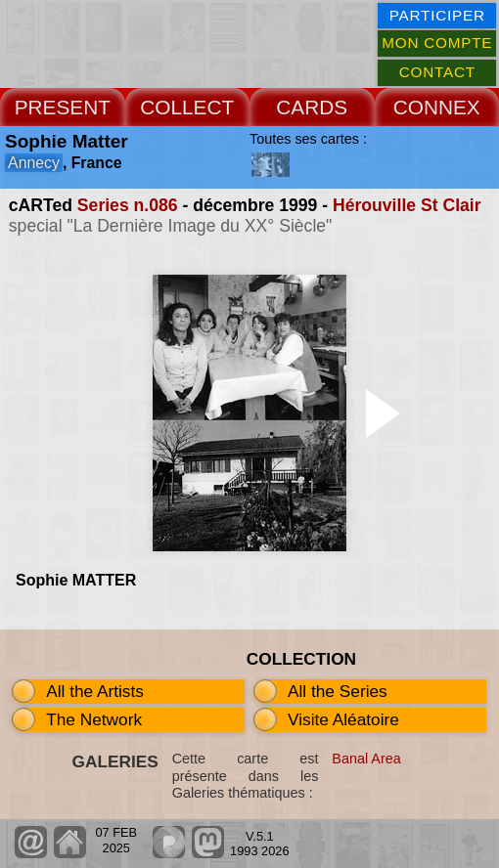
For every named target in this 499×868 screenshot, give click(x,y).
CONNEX (437, 107)
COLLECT (187, 107)
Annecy (34, 163)
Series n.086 (128, 205)
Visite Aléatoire (343, 719)
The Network (94, 719)
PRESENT (63, 107)
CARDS (312, 107)
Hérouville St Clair (407, 205)
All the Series (338, 691)
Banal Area (366, 759)
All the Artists (95, 691)
